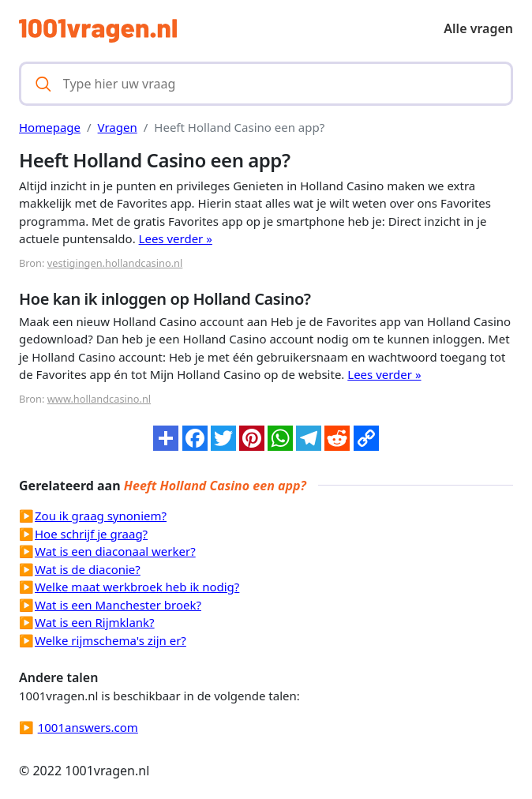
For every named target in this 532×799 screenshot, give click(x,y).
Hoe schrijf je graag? (91, 534)
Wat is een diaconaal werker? (115, 551)
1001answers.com (88, 727)
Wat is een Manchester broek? (118, 605)
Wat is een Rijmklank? (95, 622)
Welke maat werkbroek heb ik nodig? (137, 587)
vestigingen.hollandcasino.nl (115, 263)
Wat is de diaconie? (88, 569)
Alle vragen (478, 28)
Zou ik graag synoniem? (101, 516)
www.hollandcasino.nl (99, 399)
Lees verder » (176, 238)
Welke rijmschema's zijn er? (111, 640)
